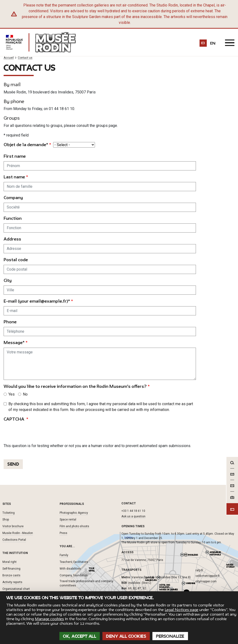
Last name (14, 177)
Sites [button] (7, 504)
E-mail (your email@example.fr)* (37, 301)
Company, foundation (74, 575)
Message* (14, 342)
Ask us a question (133, 516)
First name (15, 156)
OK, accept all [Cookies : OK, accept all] (80, 636)
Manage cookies (49, 619)
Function (13, 218)
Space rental (68, 519)
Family (64, 555)
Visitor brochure (13, 526)
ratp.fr (199, 570)
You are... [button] (67, 546)
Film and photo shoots (74, 526)
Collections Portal (14, 540)
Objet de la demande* (26, 145)
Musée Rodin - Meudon (18, 533)
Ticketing (9, 513)
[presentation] (40, 433)
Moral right (9, 562)
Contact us (25, 58)
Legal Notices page (182, 610)
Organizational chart (16, 589)
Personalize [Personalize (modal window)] (170, 636)
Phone (10, 322)
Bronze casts (11, 575)
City (8, 280)
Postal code (16, 260)
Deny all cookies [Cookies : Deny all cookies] (126, 636)
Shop (6, 519)
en (213, 43)
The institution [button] (15, 553)
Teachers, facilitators (74, 562)
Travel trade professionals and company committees (86, 583)
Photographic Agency (74, 513)
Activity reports (12, 582)
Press (63, 533)
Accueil (9, 58)
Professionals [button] (72, 504)
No (25, 394)
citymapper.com (206, 581)
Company (13, 198)
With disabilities (70, 568)
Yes (12, 394)
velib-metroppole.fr (208, 576)
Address (12, 239)
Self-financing (11, 568)
